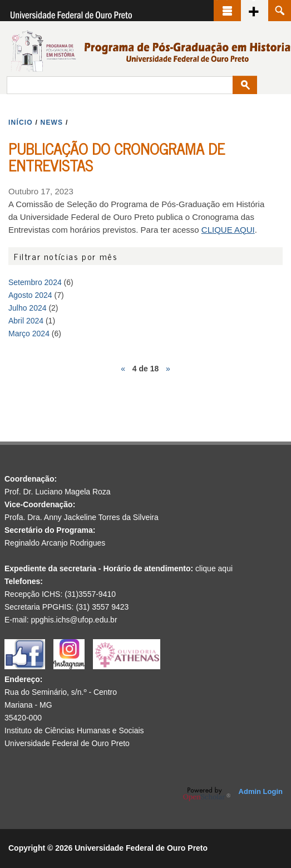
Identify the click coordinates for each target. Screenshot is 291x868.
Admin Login (261, 791)
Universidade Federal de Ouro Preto (67, 743)
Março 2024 (29, 334)
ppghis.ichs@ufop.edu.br (74, 620)
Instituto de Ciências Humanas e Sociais (74, 730)
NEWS (52, 122)
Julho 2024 (28, 308)
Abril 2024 (26, 321)
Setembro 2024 (35, 282)
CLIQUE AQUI (228, 230)
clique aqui (214, 568)
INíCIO (21, 122)
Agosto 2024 (30, 295)
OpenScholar (207, 794)
